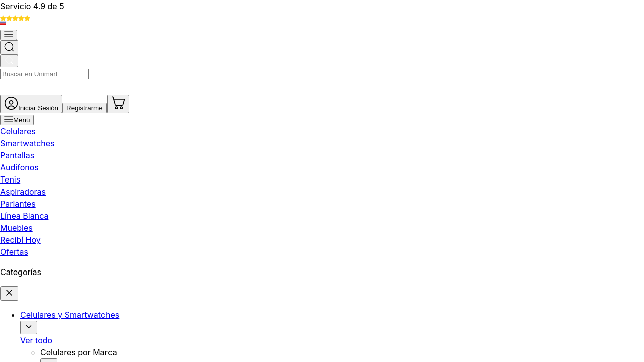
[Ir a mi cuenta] (509, 37)
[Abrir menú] (34, 71)
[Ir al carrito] (625, 37)
